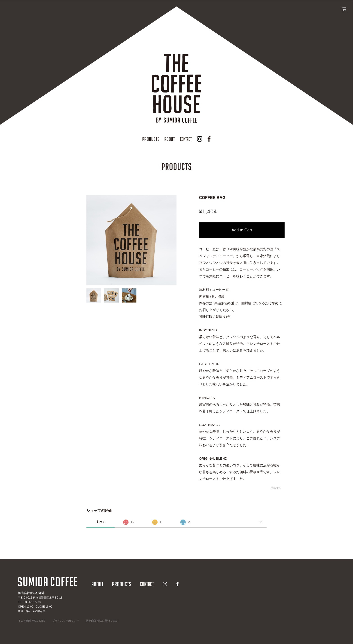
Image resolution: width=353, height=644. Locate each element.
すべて (101, 522)
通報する (276, 488)
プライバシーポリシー (66, 621)
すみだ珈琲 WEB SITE (32, 621)
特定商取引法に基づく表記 (102, 621)
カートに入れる (242, 230)
